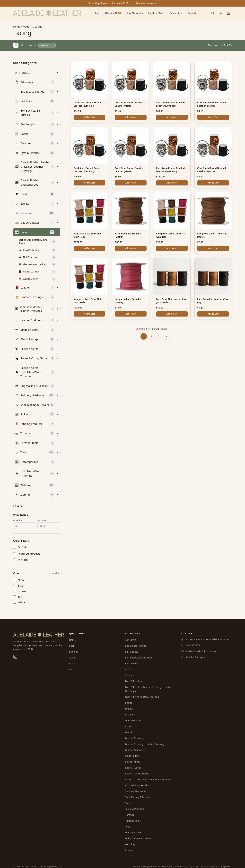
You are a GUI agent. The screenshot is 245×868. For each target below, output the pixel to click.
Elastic (128, 703)
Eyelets (129, 709)
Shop (97, 13)
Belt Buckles (132, 652)
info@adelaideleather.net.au (201, 651)
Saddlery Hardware (135, 791)
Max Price (42, 521)
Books (128, 669)
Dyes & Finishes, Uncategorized (142, 697)
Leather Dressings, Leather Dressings (145, 744)
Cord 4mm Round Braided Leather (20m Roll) (170, 104)
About (72, 658)
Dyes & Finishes (134, 681)
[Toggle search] (213, 13)
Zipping (129, 850)
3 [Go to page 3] (159, 336)
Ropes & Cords (133, 768)
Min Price (17, 521)
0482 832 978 (193, 645)
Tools (128, 827)
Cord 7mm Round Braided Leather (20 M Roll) (170, 170)
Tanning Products (135, 809)
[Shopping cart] (228, 13)
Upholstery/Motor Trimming (140, 838)
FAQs (72, 669)
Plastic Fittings (133, 762)
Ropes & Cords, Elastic (137, 774)
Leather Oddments (135, 750)
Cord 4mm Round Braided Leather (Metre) (212, 104)
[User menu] (221, 13)
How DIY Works (134, 13)
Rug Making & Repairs (137, 785)
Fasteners (130, 715)
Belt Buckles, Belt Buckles (139, 658)
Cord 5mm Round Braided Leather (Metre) (129, 170)
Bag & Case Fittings (136, 646)
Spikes (129, 803)
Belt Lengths (132, 663)
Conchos (130, 675)
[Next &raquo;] (166, 336)
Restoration (176, 13)
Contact (192, 13)
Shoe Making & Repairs (138, 797)
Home (17, 27)
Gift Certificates (133, 720)
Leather (129, 732)
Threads (129, 815)
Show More (54, 573)
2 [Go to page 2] (151, 336)
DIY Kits (113, 13)
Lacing (129, 726)
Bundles (156, 13)
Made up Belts (133, 756)
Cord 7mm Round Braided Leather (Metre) (212, 170)
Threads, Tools (133, 821)
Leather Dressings (135, 738)
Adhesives (131, 640)
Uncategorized (133, 833)
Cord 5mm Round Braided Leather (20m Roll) (88, 170)
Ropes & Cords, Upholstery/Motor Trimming (149, 779)
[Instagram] (15, 657)
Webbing (130, 844)
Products (27, 27)
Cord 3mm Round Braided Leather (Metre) (129, 104)
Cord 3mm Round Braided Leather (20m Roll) (88, 104)
